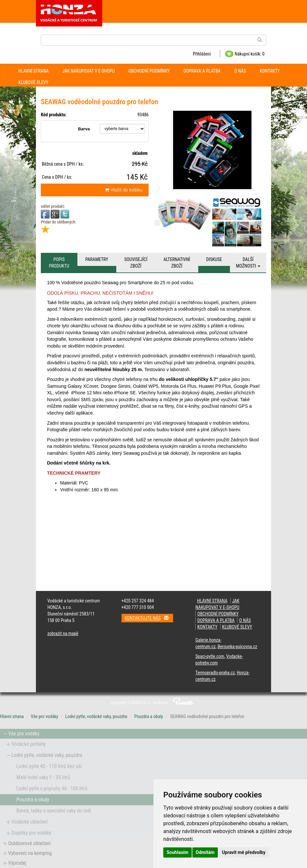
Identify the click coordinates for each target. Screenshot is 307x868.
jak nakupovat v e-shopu (89, 71)
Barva (84, 129)
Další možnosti (248, 263)
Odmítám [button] (205, 852)
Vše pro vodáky (44, 716)
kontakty (270, 71)
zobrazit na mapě (63, 633)
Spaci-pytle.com (210, 656)
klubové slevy (33, 82)
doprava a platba (202, 71)
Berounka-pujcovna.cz (237, 647)
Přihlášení (202, 54)
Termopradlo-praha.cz (215, 673)
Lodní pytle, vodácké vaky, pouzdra (96, 716)
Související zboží (136, 263)
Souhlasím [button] (178, 852)
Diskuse (214, 259)
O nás (240, 71)
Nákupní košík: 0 (245, 54)
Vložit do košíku (124, 190)
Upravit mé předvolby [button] (243, 852)
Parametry (97, 259)
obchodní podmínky (149, 71)
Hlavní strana (33, 71)
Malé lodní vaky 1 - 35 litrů (43, 777)
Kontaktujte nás (149, 618)
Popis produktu (59, 263)
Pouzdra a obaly (149, 716)
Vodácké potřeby (29, 744)
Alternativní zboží (177, 263)
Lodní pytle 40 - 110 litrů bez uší (49, 766)
